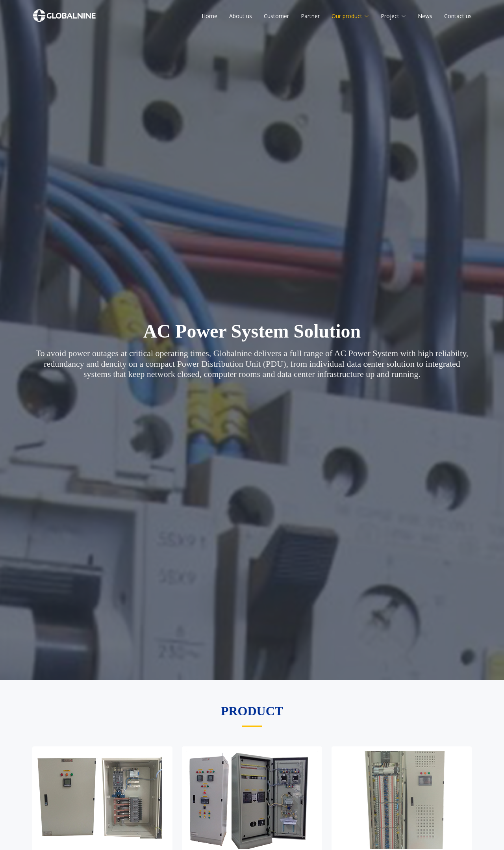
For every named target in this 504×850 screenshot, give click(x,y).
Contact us (458, 16)
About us (241, 16)
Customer (276, 16)
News (425, 16)
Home (209, 16)
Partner (310, 16)
